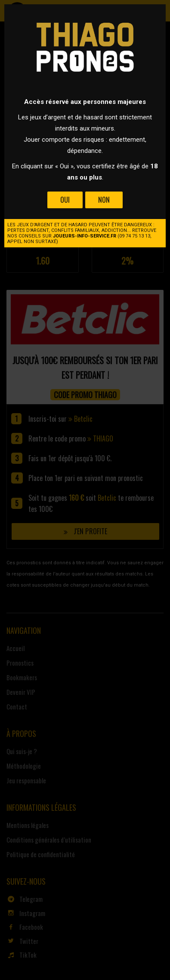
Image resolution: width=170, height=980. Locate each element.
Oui (65, 200)
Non (104, 200)
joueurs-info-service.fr (85, 236)
